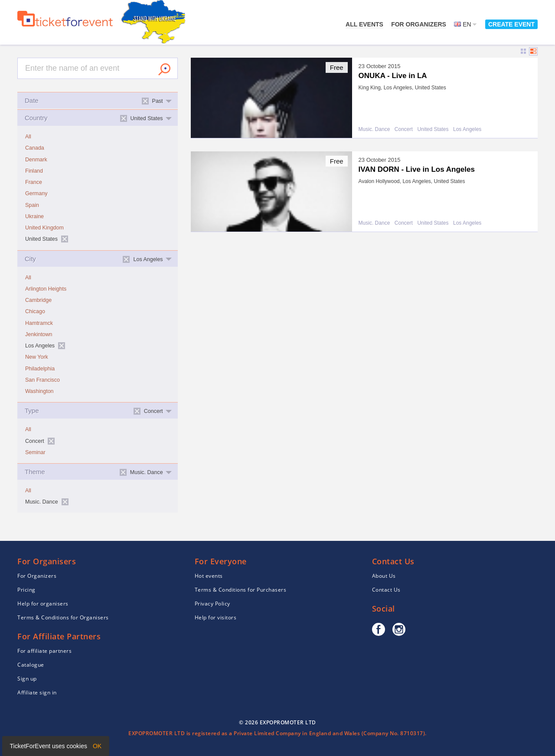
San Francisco (42, 380)
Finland (34, 171)
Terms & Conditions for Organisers (63, 617)
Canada (35, 148)
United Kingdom (44, 228)
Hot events (209, 576)
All (28, 137)
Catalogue (31, 665)
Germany (36, 193)
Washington (39, 391)
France (34, 182)
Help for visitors (216, 617)
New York (37, 357)
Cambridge (38, 300)
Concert (404, 129)
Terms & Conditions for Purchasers (241, 590)
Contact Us (386, 590)
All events (364, 24)
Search (164, 69)
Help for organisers (43, 604)
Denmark (36, 160)
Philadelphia (40, 369)
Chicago (35, 311)
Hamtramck (39, 323)
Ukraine (34, 216)
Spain (32, 205)
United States (433, 129)
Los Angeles (467, 129)
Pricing (26, 590)
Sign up (27, 679)
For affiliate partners (44, 651)
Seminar (35, 452)
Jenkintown (39, 334)
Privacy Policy (212, 604)
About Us (384, 576)
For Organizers (419, 24)
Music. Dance (374, 129)
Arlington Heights (46, 289)
